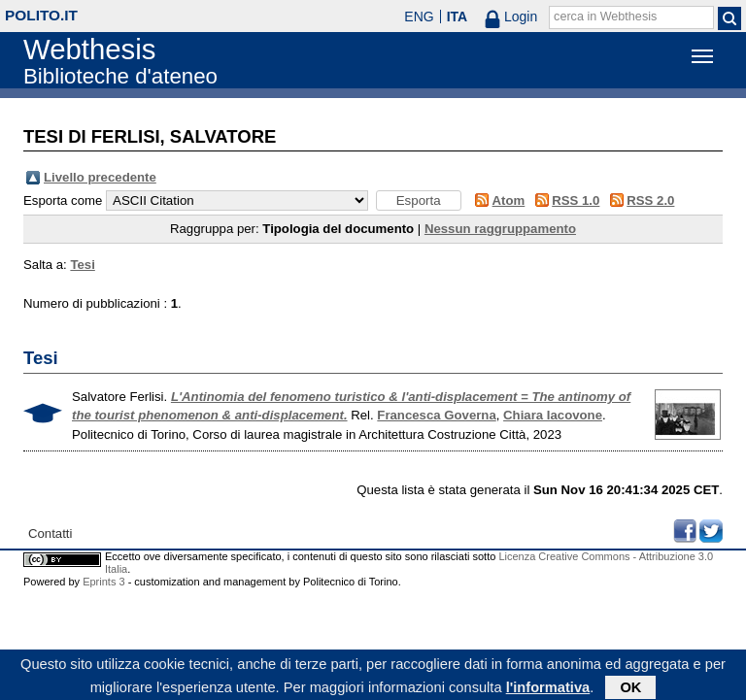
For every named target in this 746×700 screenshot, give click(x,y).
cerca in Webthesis (605, 17)
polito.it (41, 15)
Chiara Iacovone (553, 415)
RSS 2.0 (650, 200)
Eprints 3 (103, 582)
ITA (458, 17)
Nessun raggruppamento (500, 229)
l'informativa (548, 689)
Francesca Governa (436, 415)
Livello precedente (100, 177)
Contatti (50, 533)
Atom (509, 200)
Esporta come (63, 200)
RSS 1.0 (576, 200)
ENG (419, 17)
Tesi (82, 265)
